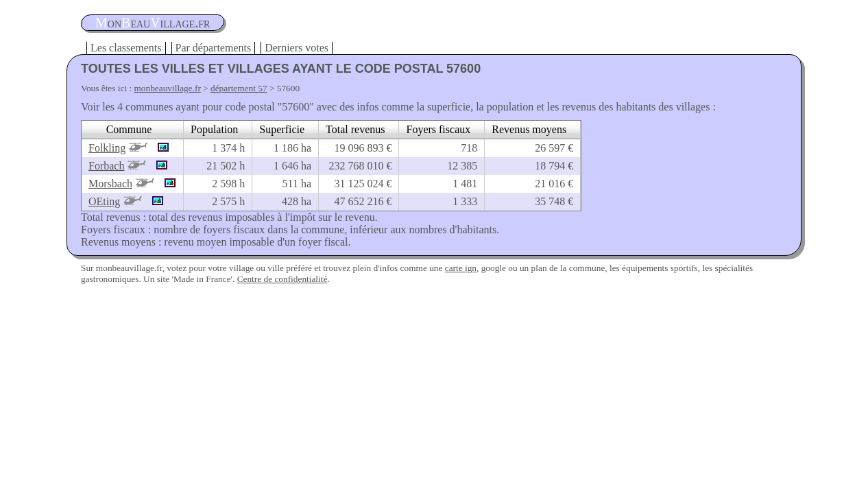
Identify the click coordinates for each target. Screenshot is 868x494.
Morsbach (110, 184)
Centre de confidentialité (282, 279)
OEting (104, 201)
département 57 (239, 88)
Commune (129, 129)
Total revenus (355, 129)
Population (214, 129)
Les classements (126, 48)
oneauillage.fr (153, 23)
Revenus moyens (529, 129)
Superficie (282, 129)
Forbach (106, 166)
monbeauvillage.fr (168, 88)
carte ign (461, 268)
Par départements (214, 48)
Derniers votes (297, 48)
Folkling (107, 148)
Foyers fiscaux (438, 129)
